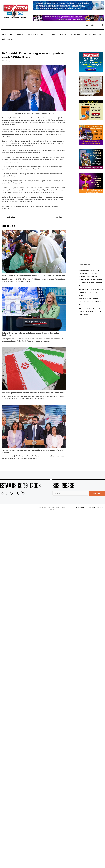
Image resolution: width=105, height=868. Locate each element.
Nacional (21, 34)
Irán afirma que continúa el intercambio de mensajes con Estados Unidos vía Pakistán (32, 396)
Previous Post (10, 217)
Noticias (5, 61)
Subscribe (97, 498)
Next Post (59, 217)
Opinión (63, 34)
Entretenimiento (75, 34)
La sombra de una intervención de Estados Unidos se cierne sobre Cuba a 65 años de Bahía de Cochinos (91, 273)
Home (4, 34)
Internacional (33, 34)
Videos (100, 34)
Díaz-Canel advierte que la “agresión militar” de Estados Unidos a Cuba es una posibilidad (91, 311)
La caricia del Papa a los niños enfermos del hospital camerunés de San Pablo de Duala (34, 277)
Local (11, 34)
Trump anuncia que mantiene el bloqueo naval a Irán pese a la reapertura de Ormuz (89, 292)
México (44, 34)
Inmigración (54, 34)
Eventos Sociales (90, 34)
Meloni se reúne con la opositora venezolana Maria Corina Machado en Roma (90, 302)
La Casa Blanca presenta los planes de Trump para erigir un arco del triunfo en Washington (33, 336)
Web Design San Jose (81, 512)
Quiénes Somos (9, 39)
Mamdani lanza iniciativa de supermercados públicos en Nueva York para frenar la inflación (34, 456)
